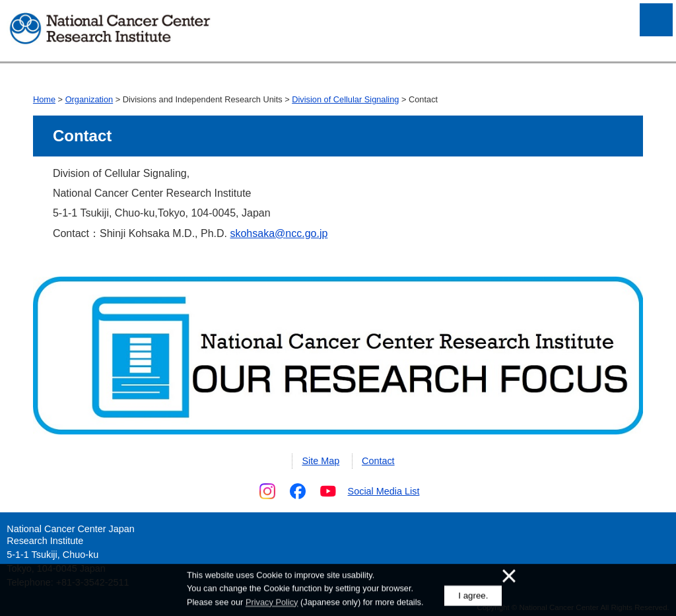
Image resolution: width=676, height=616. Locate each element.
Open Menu (656, 20)
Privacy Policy (272, 603)
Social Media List (384, 491)
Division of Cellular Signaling (345, 99)
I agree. (473, 597)
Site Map (321, 461)
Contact (378, 461)
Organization (89, 99)
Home (44, 99)
